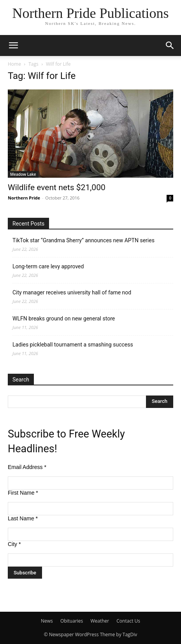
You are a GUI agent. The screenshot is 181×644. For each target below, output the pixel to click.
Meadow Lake (23, 174)
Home (14, 64)
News (47, 621)
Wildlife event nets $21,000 (57, 187)
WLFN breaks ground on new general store (64, 318)
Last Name (23, 518)
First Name (23, 493)
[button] (13, 45)
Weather (100, 621)
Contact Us (128, 621)
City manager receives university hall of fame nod (72, 292)
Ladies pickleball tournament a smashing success (73, 345)
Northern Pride (24, 198)
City (14, 544)
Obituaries (72, 621)
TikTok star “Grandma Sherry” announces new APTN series (83, 240)
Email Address (27, 467)
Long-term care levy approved (48, 266)
